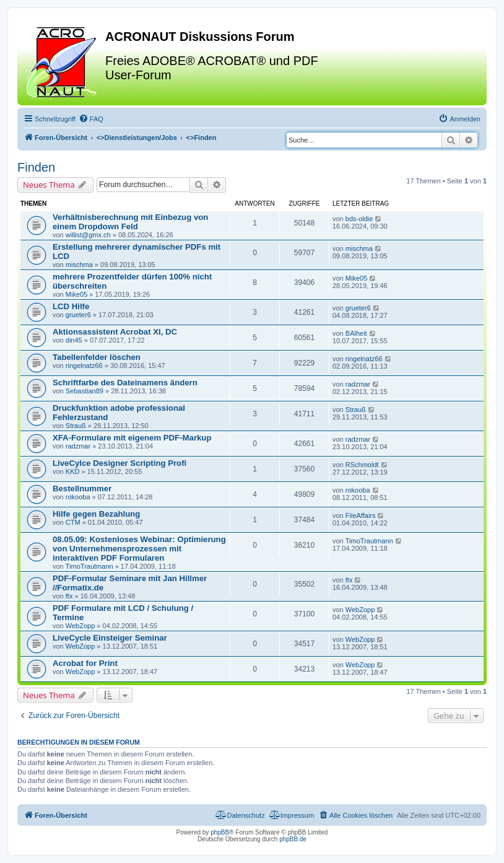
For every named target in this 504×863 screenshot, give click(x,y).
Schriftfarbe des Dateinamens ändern (125, 383)
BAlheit (356, 333)
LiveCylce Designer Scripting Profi (119, 463)
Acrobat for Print (85, 663)
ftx (69, 596)
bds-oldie (359, 219)
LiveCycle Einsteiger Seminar (110, 638)
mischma (79, 265)
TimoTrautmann (89, 566)
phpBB (220, 832)
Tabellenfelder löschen (97, 357)
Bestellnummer (82, 488)
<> (137, 138)
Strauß (76, 426)
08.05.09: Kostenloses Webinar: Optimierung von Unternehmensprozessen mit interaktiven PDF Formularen (139, 549)
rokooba (78, 497)
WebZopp (80, 626)
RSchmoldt (362, 465)
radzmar (358, 384)
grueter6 (78, 315)
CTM (73, 522)
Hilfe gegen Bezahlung (96, 514)
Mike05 (76, 294)
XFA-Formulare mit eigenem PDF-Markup (132, 438)
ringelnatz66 (84, 366)
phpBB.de (293, 839)
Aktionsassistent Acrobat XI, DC (115, 332)
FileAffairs (361, 515)
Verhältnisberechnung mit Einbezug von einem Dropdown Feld (130, 222)
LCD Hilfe (71, 306)
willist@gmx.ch (88, 235)
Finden (36, 167)
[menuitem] (91, 119)
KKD (73, 471)
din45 (74, 340)
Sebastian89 (85, 391)
